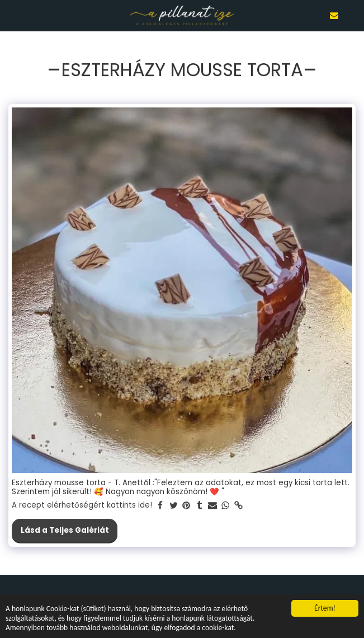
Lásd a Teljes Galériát (65, 530)
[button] (12, 15)
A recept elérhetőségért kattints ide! (82, 506)
